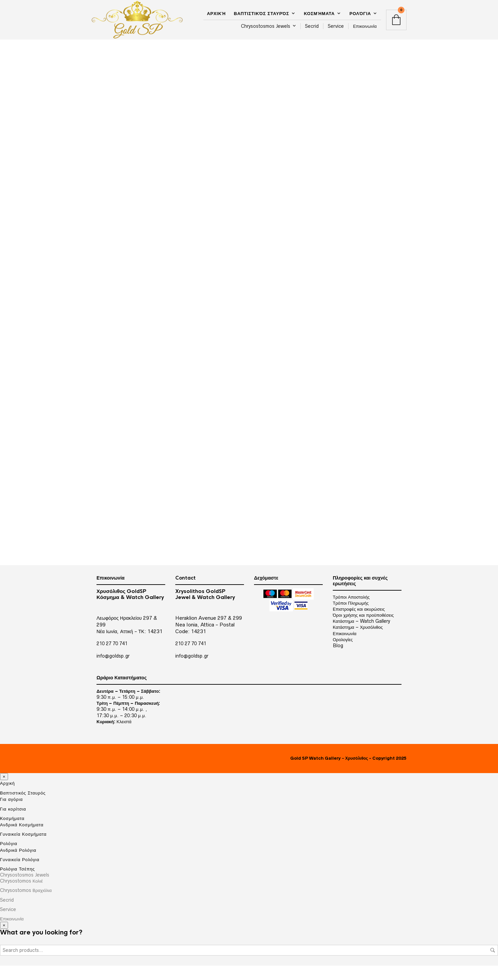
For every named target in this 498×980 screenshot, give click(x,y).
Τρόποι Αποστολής (351, 611)
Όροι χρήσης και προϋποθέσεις (363, 630)
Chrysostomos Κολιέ (21, 896)
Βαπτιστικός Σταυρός (262, 15)
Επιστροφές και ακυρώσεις (359, 623)
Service (336, 27)
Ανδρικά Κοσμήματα (22, 839)
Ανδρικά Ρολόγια (18, 864)
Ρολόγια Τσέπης (17, 883)
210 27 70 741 (112, 658)
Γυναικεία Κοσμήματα (23, 849)
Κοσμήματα (319, 15)
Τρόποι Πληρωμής (351, 617)
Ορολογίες (343, 654)
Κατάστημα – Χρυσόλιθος (358, 642)
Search (493, 965)
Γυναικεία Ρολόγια (20, 874)
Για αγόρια (11, 814)
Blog (338, 660)
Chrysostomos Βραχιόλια (26, 905)
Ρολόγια (360, 15)
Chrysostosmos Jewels (266, 27)
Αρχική (216, 15)
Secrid (312, 27)
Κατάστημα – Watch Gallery (361, 636)
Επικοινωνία (365, 27)
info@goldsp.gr (113, 670)
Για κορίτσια (13, 823)
